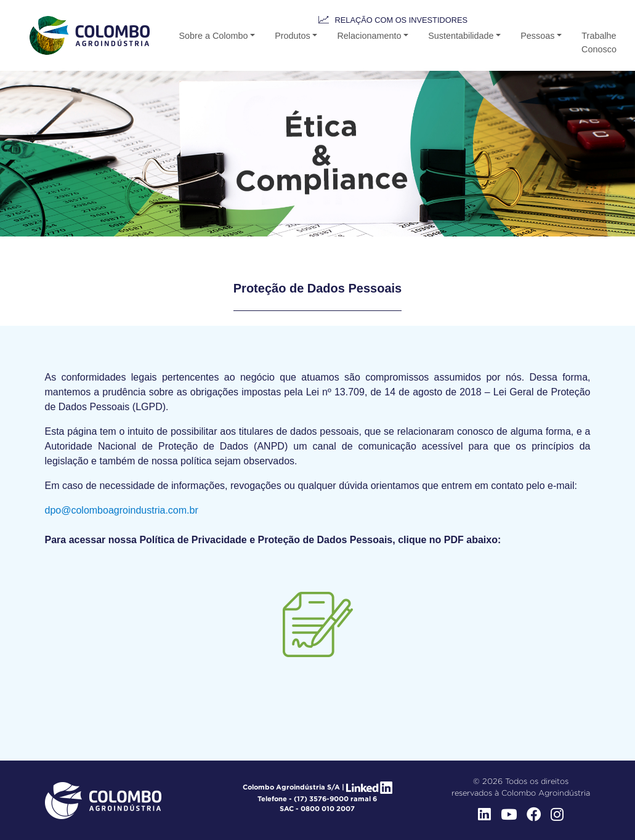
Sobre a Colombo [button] (214, 36)
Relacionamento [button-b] (369, 36)
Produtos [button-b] (293, 36)
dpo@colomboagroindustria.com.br (122, 510)
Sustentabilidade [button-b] (461, 36)
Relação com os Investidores (401, 20)
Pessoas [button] (537, 36)
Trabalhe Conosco (599, 42)
